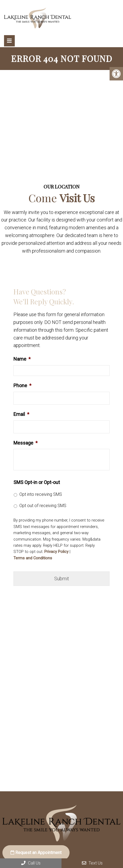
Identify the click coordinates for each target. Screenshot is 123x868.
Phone (22, 385)
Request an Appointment (36, 853)
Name (22, 359)
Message (26, 443)
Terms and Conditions (33, 558)
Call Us (31, 863)
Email (21, 414)
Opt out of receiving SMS (43, 506)
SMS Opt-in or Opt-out (37, 482)
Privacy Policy (56, 552)
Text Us (92, 863)
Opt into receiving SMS (41, 494)
